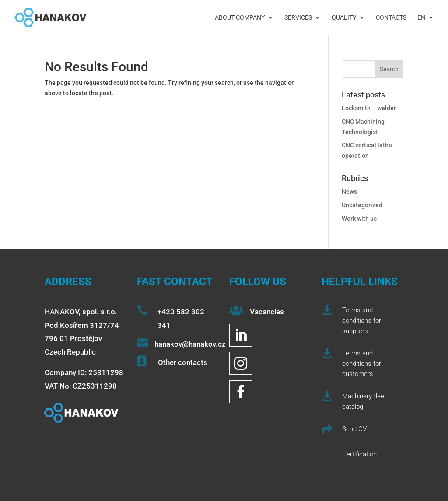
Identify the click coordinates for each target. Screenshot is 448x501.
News (349, 191)
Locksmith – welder (369, 108)
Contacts (391, 18)
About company (240, 18)
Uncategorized (362, 205)
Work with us (359, 219)
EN (421, 18)
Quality (344, 18)
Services (298, 18)
